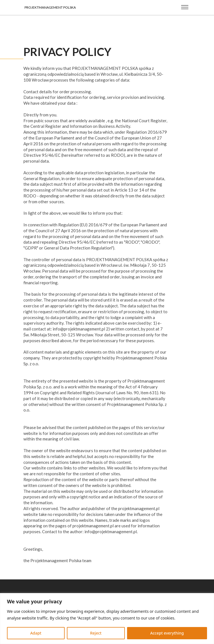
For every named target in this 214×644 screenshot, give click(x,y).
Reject (96, 633)
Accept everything (167, 633)
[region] (107, 619)
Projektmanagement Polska (50, 7)
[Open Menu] (180, 8)
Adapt (36, 633)
